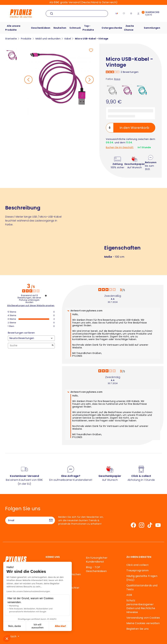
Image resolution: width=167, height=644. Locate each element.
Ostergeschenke (112, 28)
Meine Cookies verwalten (143, 623)
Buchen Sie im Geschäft (120, 147)
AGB (129, 595)
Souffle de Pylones (58, 593)
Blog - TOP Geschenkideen (96, 569)
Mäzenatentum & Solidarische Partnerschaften (57, 608)
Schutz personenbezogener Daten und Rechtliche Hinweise (141, 606)
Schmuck (75, 28)
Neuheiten (60, 28)
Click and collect (137, 565)
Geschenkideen (41, 28)
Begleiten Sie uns (137, 629)
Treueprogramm (138, 570)
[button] (7, 638)
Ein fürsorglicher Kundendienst (97, 560)
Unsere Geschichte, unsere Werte (59, 567)
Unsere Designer (57, 599)
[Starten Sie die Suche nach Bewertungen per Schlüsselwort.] (53, 346)
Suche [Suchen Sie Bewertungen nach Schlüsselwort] (30, 346)
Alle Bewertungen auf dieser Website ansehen (31, 306)
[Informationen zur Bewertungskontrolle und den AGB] (46, 296)
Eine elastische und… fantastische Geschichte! (63, 586)
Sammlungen (152, 28)
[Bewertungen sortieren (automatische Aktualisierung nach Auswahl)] (31, 338)
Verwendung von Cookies (143, 618)
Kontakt (18, 586)
